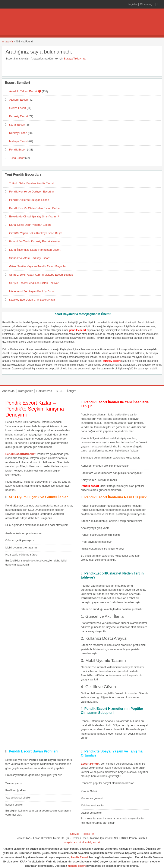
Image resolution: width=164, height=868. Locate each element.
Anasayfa (7, 42)
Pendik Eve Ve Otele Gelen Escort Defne (34, 208)
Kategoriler (25, 391)
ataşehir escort (73, 842)
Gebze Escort (18, 108)
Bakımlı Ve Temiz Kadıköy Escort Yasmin (34, 241)
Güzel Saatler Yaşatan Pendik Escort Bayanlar (38, 266)
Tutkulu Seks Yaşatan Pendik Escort (31, 183)
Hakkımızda (44, 391)
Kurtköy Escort (18, 133)
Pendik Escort (18, 150)
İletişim (72, 391)
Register (132, 4)
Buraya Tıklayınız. (75, 59)
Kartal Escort (17, 125)
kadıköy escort (92, 842)
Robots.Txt (88, 834)
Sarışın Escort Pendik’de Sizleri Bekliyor (34, 283)
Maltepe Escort (18, 141)
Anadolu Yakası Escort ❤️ (25, 91)
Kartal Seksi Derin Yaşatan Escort (30, 225)
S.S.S (60, 391)
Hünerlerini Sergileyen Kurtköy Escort (32, 291)
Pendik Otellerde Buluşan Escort (29, 200)
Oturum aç (146, 4)
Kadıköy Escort (18, 116)
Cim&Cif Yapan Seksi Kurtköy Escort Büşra (36, 233)
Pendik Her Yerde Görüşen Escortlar (32, 192)
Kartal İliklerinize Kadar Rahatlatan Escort (35, 250)
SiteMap (75, 834)
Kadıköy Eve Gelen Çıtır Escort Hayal (32, 300)
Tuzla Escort (17, 158)
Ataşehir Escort (19, 100)
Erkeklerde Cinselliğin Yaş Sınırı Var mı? (34, 216)
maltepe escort (77, 866)
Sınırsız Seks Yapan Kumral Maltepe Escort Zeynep (41, 275)
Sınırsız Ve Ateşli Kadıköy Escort (29, 258)
